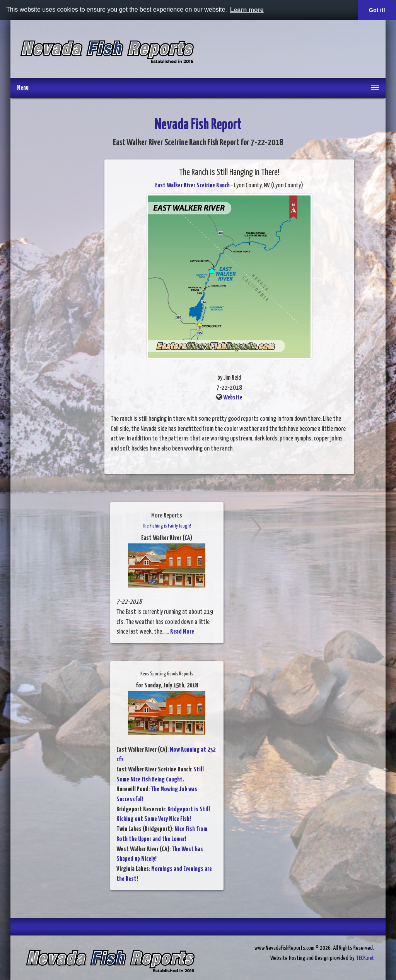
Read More (182, 632)
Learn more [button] (247, 10)
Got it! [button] (377, 10)
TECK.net (365, 958)
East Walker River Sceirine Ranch (192, 186)
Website (233, 398)
